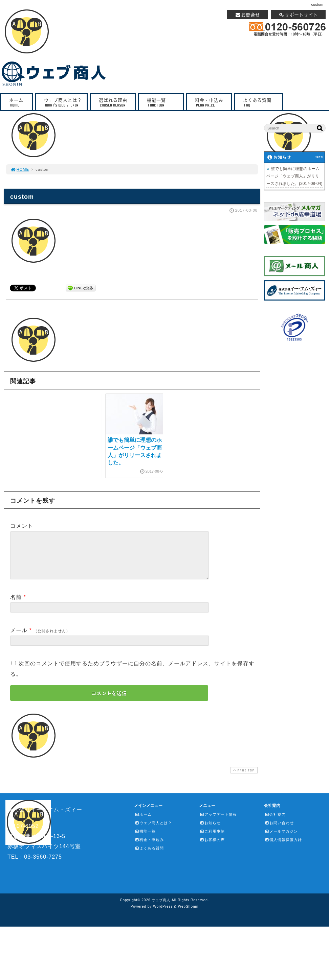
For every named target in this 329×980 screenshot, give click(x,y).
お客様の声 (212, 848)
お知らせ (210, 831)
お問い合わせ (279, 831)
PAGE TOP (243, 778)
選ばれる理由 (114, 102)
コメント (22, 526)
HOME (20, 169)
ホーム (18, 102)
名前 (16, 605)
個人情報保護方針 (283, 848)
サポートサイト (298, 15)
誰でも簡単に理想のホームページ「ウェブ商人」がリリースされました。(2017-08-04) (294, 176)
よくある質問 (260, 102)
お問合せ (247, 15)
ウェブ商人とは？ (63, 102)
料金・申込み (211, 102)
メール (19, 638)
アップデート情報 (218, 822)
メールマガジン (281, 839)
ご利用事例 (212, 839)
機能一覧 (162, 102)
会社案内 (275, 822)
